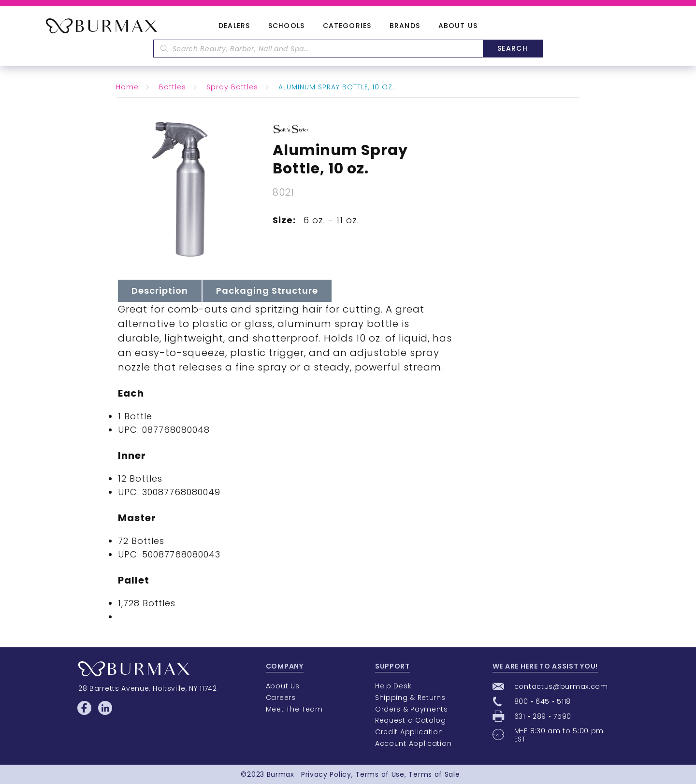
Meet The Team (294, 709)
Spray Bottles (232, 87)
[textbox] (318, 49)
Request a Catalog (411, 720)
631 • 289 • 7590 (543, 716)
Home (127, 87)
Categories (347, 26)
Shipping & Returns (410, 698)
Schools (286, 26)
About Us (458, 26)
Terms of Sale (434, 774)
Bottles (173, 87)
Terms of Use (380, 774)
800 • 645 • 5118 (543, 701)
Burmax (281, 774)
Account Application (413, 743)
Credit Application (409, 732)
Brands (405, 26)
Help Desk (393, 686)
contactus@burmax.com (561, 686)
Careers (281, 698)
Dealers (234, 26)
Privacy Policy (326, 774)
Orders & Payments (412, 709)
